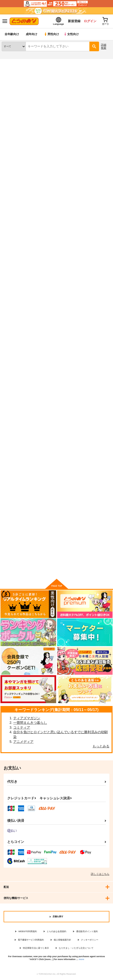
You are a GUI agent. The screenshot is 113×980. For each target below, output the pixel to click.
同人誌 (29, 62)
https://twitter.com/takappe (36, 122)
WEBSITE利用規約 (28, 932)
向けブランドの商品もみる (57, 568)
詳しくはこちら (100, 874)
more (81, 960)
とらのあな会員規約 (56, 932)
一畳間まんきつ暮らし (30, 723)
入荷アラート (14, 160)
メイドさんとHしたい (55, 286)
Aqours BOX (87, 397)
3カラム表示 (90, 214)
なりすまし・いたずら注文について (76, 948)
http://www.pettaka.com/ (45, 116)
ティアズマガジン (27, 719)
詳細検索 (104, 47)
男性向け (52, 35)
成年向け (32, 35)
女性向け (72, 35)
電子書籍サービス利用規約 (31, 940)
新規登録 (73, 21)
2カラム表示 (99, 214)
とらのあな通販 (11, 62)
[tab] (29, 203)
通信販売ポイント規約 (87, 932)
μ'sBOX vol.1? (13, 506)
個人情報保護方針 (62, 940)
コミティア (22, 728)
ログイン (89, 21)
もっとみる (101, 747)
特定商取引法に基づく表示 (36, 948)
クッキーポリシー (90, 940)
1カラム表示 (107, 214)
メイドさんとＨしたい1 (18, 286)
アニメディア (23, 742)
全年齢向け (12, 35)
